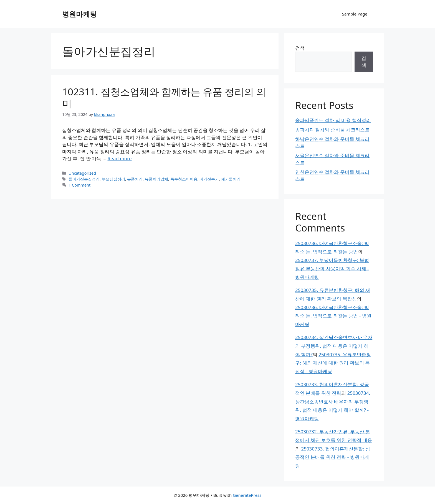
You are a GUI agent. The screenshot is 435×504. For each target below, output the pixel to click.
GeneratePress (247, 495)
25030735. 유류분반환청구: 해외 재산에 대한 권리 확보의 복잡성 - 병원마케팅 (333, 363)
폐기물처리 (231, 179)
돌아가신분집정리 (84, 179)
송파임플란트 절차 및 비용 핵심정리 (333, 120)
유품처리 (135, 179)
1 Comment (79, 185)
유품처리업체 (156, 179)
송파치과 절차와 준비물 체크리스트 (332, 130)
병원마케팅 (79, 14)
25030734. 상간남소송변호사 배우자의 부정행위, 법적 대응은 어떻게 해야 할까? (334, 346)
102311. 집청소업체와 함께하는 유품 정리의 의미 (164, 97)
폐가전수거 (209, 179)
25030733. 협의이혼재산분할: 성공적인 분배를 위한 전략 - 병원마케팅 (333, 457)
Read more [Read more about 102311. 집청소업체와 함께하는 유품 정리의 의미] (120, 158)
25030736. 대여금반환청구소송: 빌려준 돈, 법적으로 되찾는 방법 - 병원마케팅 (333, 316)
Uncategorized (82, 173)
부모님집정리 (113, 179)
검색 (300, 48)
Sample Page (355, 14)
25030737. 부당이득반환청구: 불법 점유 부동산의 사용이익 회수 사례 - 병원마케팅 (332, 269)
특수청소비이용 (184, 179)
